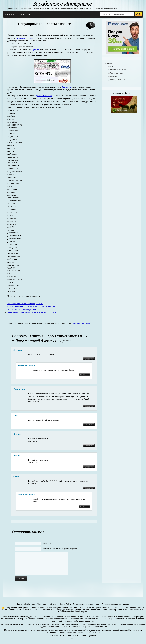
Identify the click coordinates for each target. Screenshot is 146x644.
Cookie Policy (65, 604)
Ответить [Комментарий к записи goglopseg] (89, 406)
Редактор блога (26, 365)
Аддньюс (35, 50)
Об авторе (31, 604)
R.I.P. (112, 66)
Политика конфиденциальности (87, 604)
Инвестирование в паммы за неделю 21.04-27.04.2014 (32, 312)
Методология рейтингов (47, 604)
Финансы (113, 76)
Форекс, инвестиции (117, 80)
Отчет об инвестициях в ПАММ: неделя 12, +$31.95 (31, 307)
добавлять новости (44, 96)
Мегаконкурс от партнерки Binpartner (25, 309)
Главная (9, 14)
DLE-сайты (66, 87)
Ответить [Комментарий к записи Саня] (89, 488)
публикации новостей (26, 38)
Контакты (21, 604)
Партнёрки (25, 14)
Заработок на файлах (82, 323)
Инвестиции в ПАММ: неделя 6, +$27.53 (25, 304)
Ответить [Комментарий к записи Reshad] (89, 446)
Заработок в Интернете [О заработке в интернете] (62, 4)
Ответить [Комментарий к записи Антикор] (89, 359)
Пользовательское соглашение (116, 604)
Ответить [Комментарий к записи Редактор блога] (84, 374)
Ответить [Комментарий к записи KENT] (89, 425)
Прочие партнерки (117, 73)
